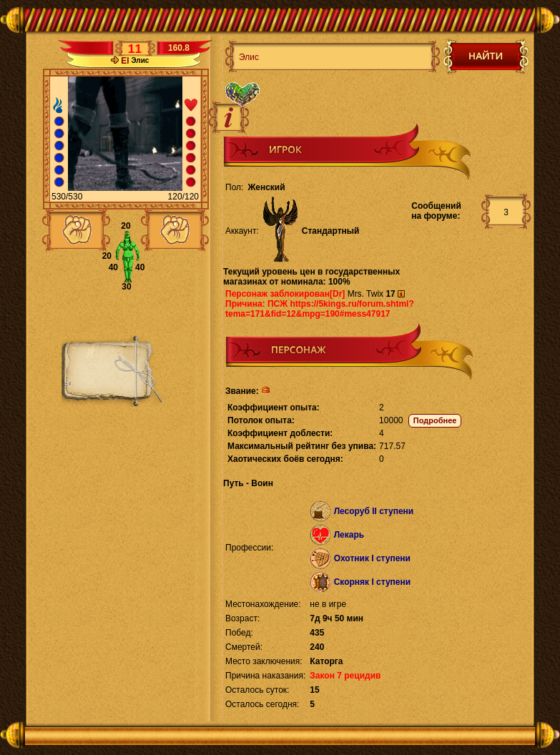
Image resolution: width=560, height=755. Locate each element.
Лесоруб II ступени (374, 511)
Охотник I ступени (372, 558)
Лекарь (349, 535)
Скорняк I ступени (373, 582)
